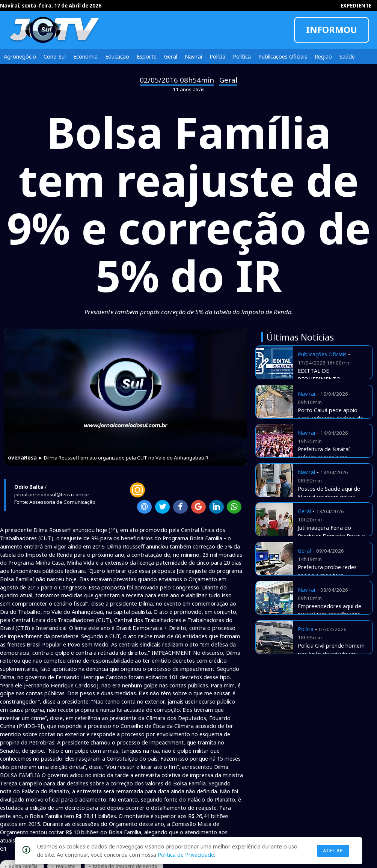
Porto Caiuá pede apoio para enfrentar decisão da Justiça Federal (330, 418)
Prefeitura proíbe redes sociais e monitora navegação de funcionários (331, 575)
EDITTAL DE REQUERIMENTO (319, 375)
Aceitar (333, 851)
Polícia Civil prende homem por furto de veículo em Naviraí (331, 654)
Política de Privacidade (186, 854)
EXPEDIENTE (356, 6)
